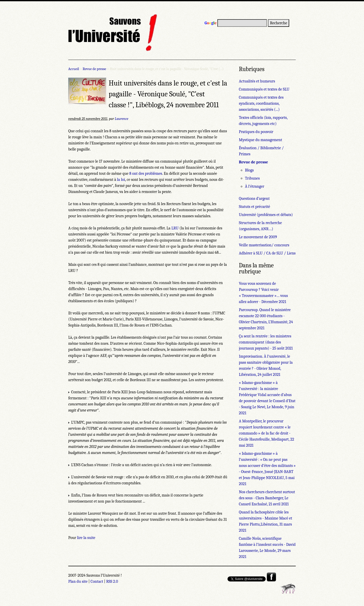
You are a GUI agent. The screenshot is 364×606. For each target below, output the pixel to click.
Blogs (249, 170)
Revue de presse (94, 69)
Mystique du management (260, 140)
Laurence (121, 119)
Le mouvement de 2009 (258, 237)
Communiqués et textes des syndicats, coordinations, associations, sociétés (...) (261, 103)
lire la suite (86, 538)
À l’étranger (255, 186)
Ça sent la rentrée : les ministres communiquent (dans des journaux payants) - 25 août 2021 (266, 342)
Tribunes (252, 178)
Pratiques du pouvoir (256, 132)
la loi (121, 180)
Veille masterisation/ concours (264, 245)
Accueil (74, 69)
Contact (97, 581)
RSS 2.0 (112, 581)
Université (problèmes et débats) (266, 215)
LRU (175, 228)
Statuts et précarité (254, 207)
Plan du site (78, 581)
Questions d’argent (254, 199)
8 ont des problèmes (146, 174)
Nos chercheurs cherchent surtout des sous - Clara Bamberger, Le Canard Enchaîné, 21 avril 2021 (267, 498)
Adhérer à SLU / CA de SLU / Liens (267, 253)
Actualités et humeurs (257, 81)
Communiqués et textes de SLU (264, 89)
